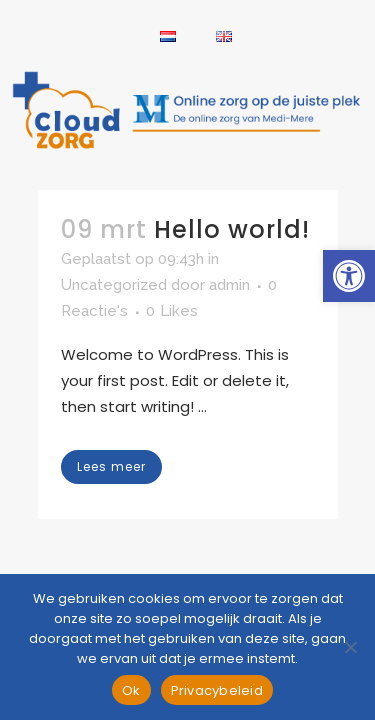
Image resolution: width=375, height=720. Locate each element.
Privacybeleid (217, 690)
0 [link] (172, 311)
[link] (349, 276)
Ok (131, 690)
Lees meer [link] (111, 466)
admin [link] (229, 285)
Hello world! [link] (232, 229)
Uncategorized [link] (114, 285)
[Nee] (350, 647)
